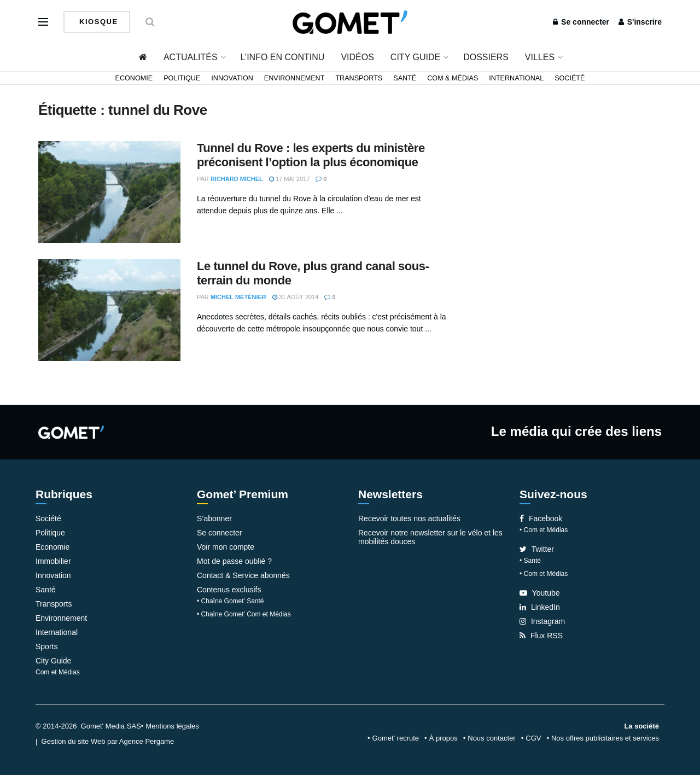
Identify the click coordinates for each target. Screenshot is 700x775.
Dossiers (486, 57)
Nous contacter (491, 738)
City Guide (415, 57)
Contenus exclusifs (229, 590)
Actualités (191, 57)
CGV (533, 738)
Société (570, 78)
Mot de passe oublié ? (234, 561)
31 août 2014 (296, 297)
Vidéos (357, 57)
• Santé (530, 561)
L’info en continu (283, 57)
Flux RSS (541, 636)
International (516, 78)
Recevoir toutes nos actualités (409, 518)
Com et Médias (58, 672)
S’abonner (214, 518)
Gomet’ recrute (396, 738)
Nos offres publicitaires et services (605, 738)
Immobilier (53, 561)
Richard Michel (237, 179)
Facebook (541, 518)
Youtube (540, 593)
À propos (444, 738)
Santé (405, 78)
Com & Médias (453, 78)
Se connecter (581, 22)
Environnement (294, 78)
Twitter (537, 549)
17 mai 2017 (289, 179)
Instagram (542, 621)
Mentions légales (172, 726)
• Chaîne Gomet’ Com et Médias (244, 614)
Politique (182, 78)
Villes (540, 57)
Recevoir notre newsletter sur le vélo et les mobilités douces (430, 537)
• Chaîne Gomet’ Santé (231, 601)
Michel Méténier (238, 297)
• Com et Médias (544, 530)
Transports (359, 78)
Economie (134, 78)
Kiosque (97, 22)
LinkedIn (540, 607)
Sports (46, 646)
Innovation (232, 78)
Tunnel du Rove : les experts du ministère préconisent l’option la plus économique (311, 155)
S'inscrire (640, 22)
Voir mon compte (226, 547)
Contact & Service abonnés (243, 575)
